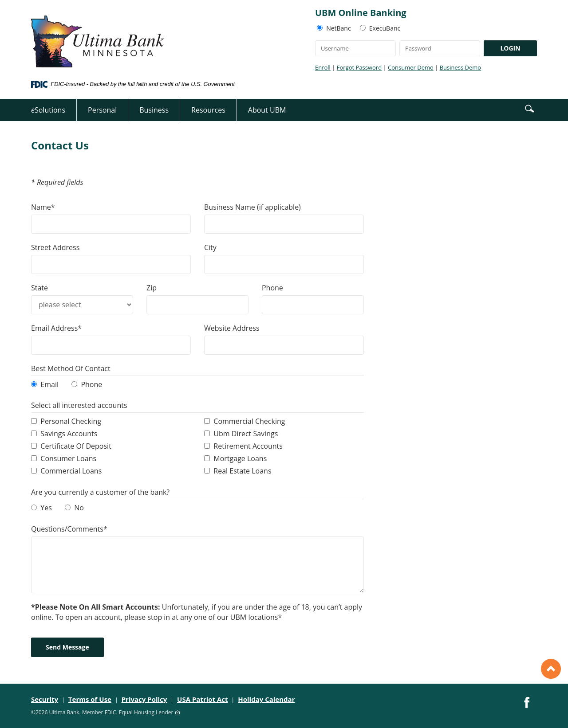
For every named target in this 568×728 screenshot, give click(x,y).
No (79, 508)
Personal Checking (71, 421)
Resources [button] (208, 110)
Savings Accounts (69, 434)
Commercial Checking (249, 421)
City (210, 247)
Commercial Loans (71, 471)
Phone (272, 288)
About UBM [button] (267, 110)
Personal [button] (102, 110)
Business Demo (460, 67)
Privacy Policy (144, 699)
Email (49, 384)
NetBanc (339, 28)
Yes (46, 508)
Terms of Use (90, 699)
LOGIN (510, 48)
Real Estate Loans (242, 471)
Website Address (232, 328)
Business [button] (154, 110)
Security (45, 699)
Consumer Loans (68, 458)
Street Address (55, 247)
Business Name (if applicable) (252, 207)
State (39, 288)
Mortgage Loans (240, 458)
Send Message (67, 647)
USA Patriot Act (203, 699)
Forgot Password (359, 67)
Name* (43, 207)
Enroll (323, 67)
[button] (529, 108)
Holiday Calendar (266, 699)
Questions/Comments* (69, 529)
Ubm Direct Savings (246, 434)
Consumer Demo (411, 67)
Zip (152, 288)
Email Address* (56, 328)
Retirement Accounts (248, 446)
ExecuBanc (385, 28)
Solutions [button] (48, 110)
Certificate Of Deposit (76, 446)
